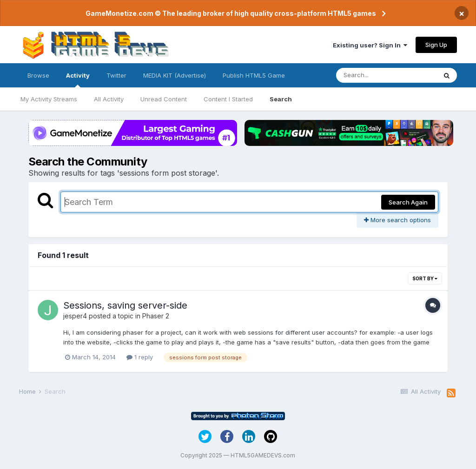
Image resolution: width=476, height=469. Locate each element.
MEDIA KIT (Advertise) (175, 75)
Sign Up (436, 45)
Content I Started (228, 99)
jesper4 (75, 316)
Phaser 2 (156, 316)
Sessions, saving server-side (125, 305)
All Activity (109, 99)
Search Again (408, 202)
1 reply (140, 357)
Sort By (425, 278)
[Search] (386, 75)
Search (281, 99)
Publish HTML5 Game (254, 75)
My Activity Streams (49, 99)
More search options (397, 220)
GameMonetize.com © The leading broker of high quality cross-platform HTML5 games (231, 13)
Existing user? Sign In (370, 45)
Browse (38, 75)
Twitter (116, 75)
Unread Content (164, 99)
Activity (78, 79)
